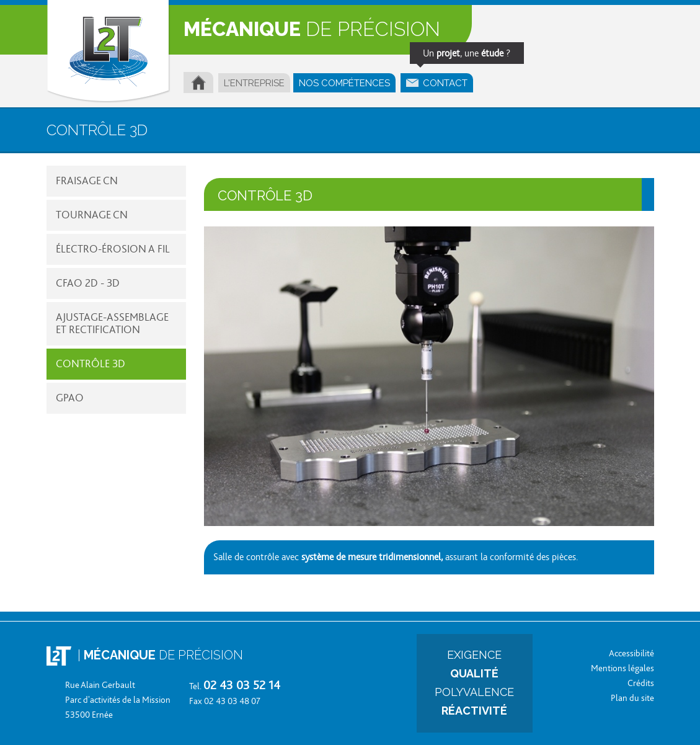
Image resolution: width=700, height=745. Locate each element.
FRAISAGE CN (87, 181)
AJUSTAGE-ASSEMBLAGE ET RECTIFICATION (112, 324)
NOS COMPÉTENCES (344, 83)
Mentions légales (622, 668)
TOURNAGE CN (92, 215)
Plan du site (632, 698)
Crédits (641, 683)
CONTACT (440, 81)
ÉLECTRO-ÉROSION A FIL (113, 249)
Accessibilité (631, 654)
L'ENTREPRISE (254, 83)
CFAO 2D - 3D (88, 283)
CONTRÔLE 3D (91, 364)
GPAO (70, 398)
